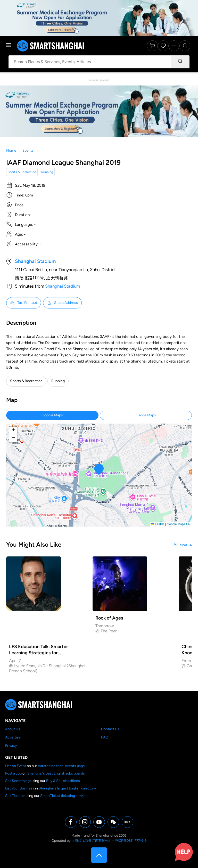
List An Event (16, 766)
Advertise (13, 737)
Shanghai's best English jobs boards (56, 773)
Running (47, 172)
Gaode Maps (146, 415)
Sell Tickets (14, 796)
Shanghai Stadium (35, 261)
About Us (13, 729)
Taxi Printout (24, 303)
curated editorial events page (61, 766)
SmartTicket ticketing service (64, 796)
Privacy (11, 746)
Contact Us (110, 729)
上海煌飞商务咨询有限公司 (92, 841)
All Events (183, 544)
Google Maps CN (179, 524)
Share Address (62, 303)
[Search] (180, 62)
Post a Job (13, 773)
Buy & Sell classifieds (63, 781)
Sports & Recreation (22, 172)
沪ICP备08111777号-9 (130, 841)
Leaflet (158, 524)
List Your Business (20, 788)
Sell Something (17, 781)
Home (11, 151)
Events (28, 151)
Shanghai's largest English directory (67, 788)
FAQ (105, 737)
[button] (99, 469)
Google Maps (52, 415)
